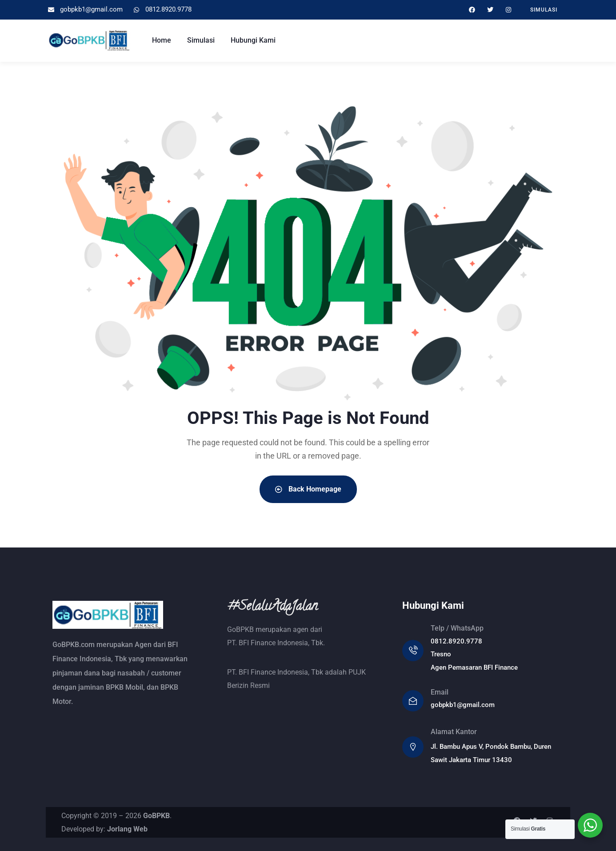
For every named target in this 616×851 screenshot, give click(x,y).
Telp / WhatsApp (457, 628)
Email (440, 692)
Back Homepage (308, 489)
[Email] (413, 701)
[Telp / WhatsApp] (413, 651)
